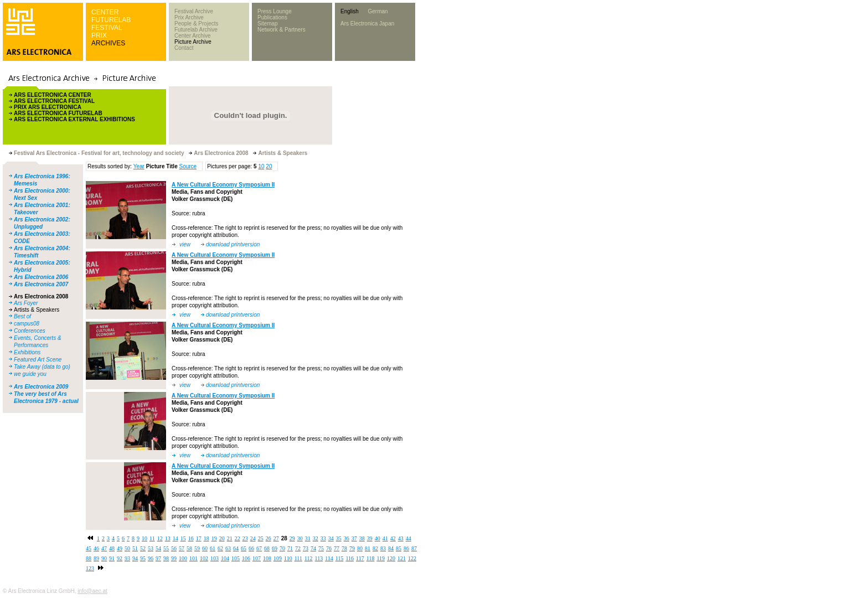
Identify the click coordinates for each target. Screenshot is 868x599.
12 (160, 538)
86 (406, 548)
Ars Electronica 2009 (41, 387)
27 (276, 538)
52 (143, 548)
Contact (184, 48)
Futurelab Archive (196, 30)
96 (151, 558)
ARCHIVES (108, 43)
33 (323, 538)
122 (412, 558)
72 (298, 548)
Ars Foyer (26, 303)
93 (127, 558)
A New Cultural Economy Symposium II (223, 185)
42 (393, 538)
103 (215, 558)
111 (298, 558)
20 (269, 166)
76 (329, 548)
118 (371, 558)
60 (205, 548)
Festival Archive (194, 11)
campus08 (27, 324)
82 (375, 548)
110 (288, 558)
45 (89, 548)
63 (228, 548)
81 (368, 548)
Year (139, 166)
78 (344, 548)
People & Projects (197, 24)
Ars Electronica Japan (367, 24)
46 (96, 548)
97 (158, 558)
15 (183, 538)
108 (267, 558)
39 (370, 538)
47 (104, 548)
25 (261, 538)
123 (90, 568)
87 (414, 548)
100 (183, 558)
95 (143, 558)
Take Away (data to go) (42, 367)
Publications (272, 17)
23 (245, 538)
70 (282, 548)
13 (168, 538)
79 (352, 548)
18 (206, 538)
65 (244, 548)
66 (251, 548)
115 (340, 558)
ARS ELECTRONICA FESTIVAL (54, 101)
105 (236, 558)
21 (230, 538)
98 (166, 558)
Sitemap (268, 24)
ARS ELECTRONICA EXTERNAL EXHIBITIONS (74, 119)
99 (174, 558)
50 (127, 548)
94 (135, 558)
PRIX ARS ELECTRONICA (48, 107)
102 (204, 558)
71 (290, 548)
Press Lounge (275, 11)
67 (259, 548)
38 (362, 538)
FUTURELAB (111, 20)
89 (96, 558)
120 (391, 558)
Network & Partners (281, 30)
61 (213, 548)
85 (399, 548)
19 (214, 538)
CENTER (105, 12)
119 (381, 558)
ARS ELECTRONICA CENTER (53, 95)
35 (339, 538)
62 (220, 548)
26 (268, 538)
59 (197, 548)
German (378, 11)
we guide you (30, 374)
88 (89, 558)
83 (383, 548)
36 (347, 538)
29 (292, 538)
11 (152, 538)
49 (120, 548)
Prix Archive (189, 17)
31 (308, 538)
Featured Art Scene (38, 360)
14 (175, 538)
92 (120, 558)
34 (331, 538)
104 (225, 558)
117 (360, 558)
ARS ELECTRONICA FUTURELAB (58, 113)
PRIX (99, 35)
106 (246, 558)
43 (401, 538)
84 (391, 548)
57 (182, 548)
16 (191, 538)
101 (193, 558)
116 (350, 558)
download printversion (233, 244)
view (185, 244)
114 (329, 558)
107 (257, 558)
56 (174, 548)
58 (189, 548)
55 (166, 548)
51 (135, 548)
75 (321, 548)
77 (337, 548)
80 (360, 548)
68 (267, 548)
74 (313, 548)
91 (112, 558)
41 (385, 538)
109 (278, 558)
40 (378, 538)
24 (253, 538)
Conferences (30, 331)
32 (316, 538)
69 (275, 548)
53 (151, 548)
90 (104, 558)
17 (199, 538)
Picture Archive (193, 42)
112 (309, 558)
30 (300, 538)
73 (306, 548)
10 (261, 166)
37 (354, 538)
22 (237, 538)
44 (409, 538)
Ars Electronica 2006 (41, 277)
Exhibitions (27, 352)
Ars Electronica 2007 (41, 284)
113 (319, 558)
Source (188, 166)
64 (236, 548)
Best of (22, 316)
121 (402, 558)
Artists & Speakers (37, 310)
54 (158, 548)
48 (112, 548)
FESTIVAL (107, 28)
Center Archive (193, 36)
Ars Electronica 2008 (41, 296)
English (350, 11)
